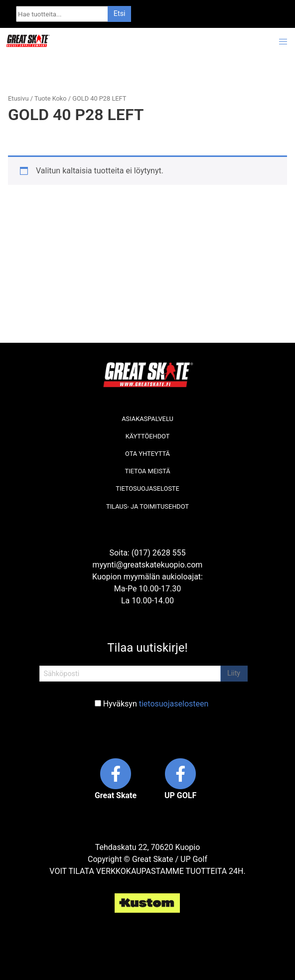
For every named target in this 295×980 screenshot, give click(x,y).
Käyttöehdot (148, 436)
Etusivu (18, 98)
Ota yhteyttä (147, 454)
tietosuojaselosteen (174, 704)
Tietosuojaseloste (147, 489)
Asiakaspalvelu (147, 419)
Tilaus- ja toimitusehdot (147, 506)
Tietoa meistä (147, 471)
